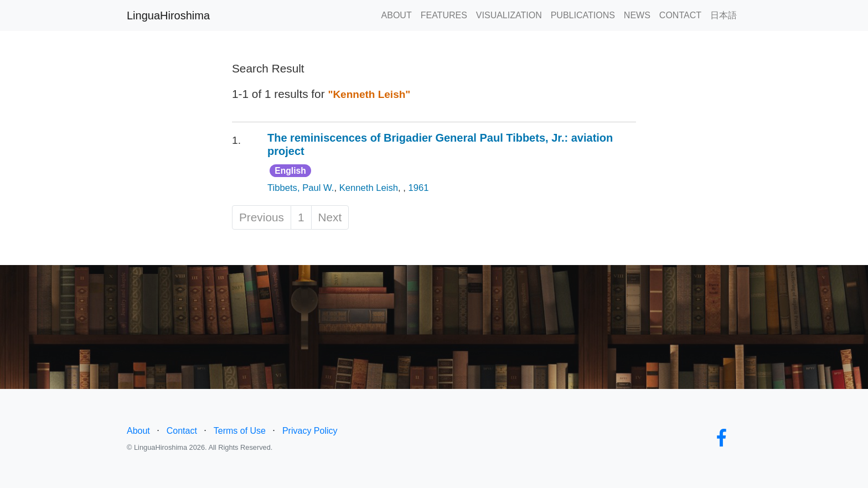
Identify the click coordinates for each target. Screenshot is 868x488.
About (138, 431)
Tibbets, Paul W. (301, 188)
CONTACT (680, 15)
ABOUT (397, 15)
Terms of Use (240, 431)
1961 (419, 188)
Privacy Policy (310, 431)
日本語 (724, 15)
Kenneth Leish (369, 188)
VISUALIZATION (509, 15)
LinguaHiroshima (168, 15)
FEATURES (444, 15)
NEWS (637, 15)
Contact (182, 431)
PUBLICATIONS (583, 15)
